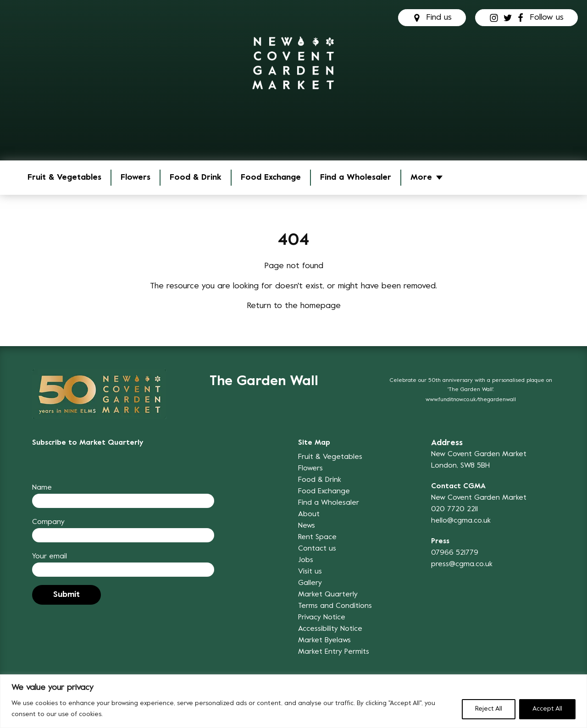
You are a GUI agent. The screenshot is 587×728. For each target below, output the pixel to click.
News (307, 526)
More (421, 178)
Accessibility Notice (330, 629)
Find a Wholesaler (356, 178)
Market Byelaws (324, 640)
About (309, 514)
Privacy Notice (322, 618)
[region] (293, 701)
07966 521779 (455, 553)
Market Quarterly (328, 595)
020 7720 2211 (454, 509)
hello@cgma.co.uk (461, 521)
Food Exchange (271, 178)
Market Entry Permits (334, 652)
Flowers (136, 178)
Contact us (317, 549)
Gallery (310, 583)
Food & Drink (196, 178)
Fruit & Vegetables (64, 178)
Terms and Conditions (335, 606)
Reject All (489, 709)
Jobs (306, 560)
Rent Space (317, 537)
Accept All (547, 709)
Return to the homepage (294, 306)
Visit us (310, 572)
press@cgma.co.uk (462, 564)
